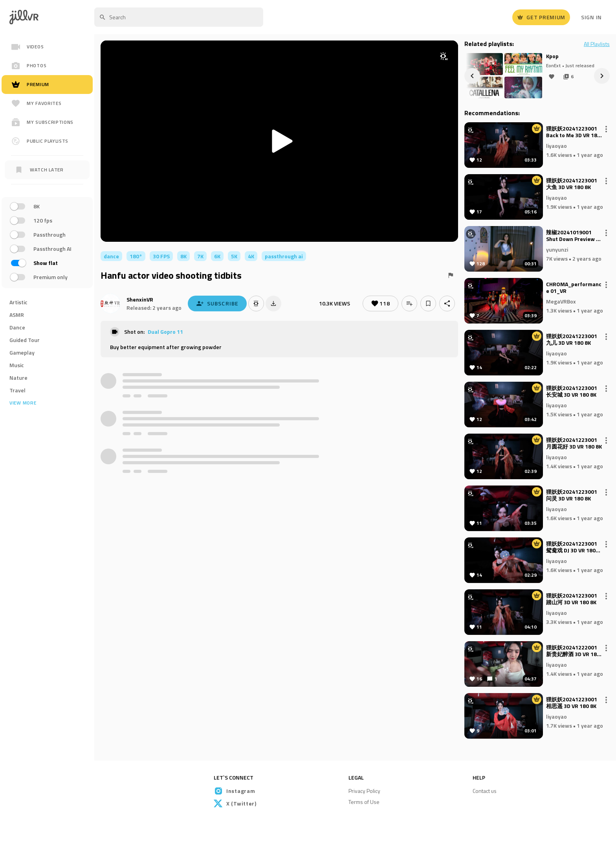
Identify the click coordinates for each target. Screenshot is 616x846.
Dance (17, 327)
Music (17, 365)
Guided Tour (25, 340)
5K (234, 256)
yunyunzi (557, 249)
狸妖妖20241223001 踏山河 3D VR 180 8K (572, 599)
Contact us (485, 791)
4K (251, 256)
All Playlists (597, 44)
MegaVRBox (561, 301)
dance (111, 256)
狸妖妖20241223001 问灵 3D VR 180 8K (572, 495)
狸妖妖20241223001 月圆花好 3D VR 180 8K (574, 443)
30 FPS (161, 256)
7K (200, 256)
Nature (18, 378)
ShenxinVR (140, 299)
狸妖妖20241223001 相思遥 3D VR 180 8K (572, 703)
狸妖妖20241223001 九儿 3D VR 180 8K (572, 340)
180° (136, 256)
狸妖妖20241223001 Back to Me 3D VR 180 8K (573, 132)
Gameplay (22, 352)
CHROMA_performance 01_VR (574, 288)
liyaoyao (556, 145)
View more (23, 403)
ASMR (17, 315)
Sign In (591, 17)
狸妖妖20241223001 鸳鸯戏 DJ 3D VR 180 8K (572, 547)
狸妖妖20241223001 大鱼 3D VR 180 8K (572, 184)
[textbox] (179, 17)
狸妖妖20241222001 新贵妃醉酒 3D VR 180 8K (573, 651)
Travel (17, 390)
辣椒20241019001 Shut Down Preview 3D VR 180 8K (574, 236)
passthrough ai (284, 256)
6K (217, 256)
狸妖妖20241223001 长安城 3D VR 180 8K (572, 392)
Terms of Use (364, 802)
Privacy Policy (364, 791)
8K (183, 256)
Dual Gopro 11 (165, 332)
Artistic (18, 302)
